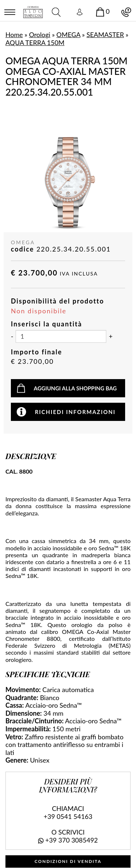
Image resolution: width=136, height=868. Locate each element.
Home (14, 35)
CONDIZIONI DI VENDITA (68, 861)
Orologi (40, 35)
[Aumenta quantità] (111, 337)
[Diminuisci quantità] (12, 337)
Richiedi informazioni (75, 412)
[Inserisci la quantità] (61, 336)
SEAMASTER (105, 35)
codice (22, 249)
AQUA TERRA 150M (35, 43)
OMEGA (69, 35)
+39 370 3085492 (72, 840)
